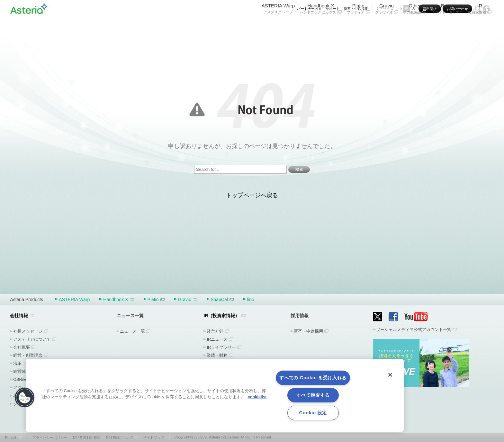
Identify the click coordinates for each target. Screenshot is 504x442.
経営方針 (215, 331)
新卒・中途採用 (356, 9)
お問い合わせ (457, 9)
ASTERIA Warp (278, 25)
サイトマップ (154, 437)
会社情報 (19, 316)
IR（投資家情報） (221, 316)
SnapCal (222, 299)
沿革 (17, 363)
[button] (25, 398)
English (11, 438)
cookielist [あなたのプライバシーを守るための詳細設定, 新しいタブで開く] (257, 397)
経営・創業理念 (28, 355)
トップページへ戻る (252, 195)
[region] (215, 395)
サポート (333, 9)
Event (447, 25)
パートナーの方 (309, 9)
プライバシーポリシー (50, 437)
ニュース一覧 (132, 331)
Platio (358, 25)
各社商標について (120, 437)
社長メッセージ (28, 331)
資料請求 (430, 9)
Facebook (393, 317)
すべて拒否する (313, 395)
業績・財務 (217, 355)
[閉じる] (390, 375)
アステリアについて (32, 339)
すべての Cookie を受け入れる (313, 378)
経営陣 (19, 371)
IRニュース (217, 339)
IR (480, 25)
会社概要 (22, 347)
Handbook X (321, 25)
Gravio (387, 25)
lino (251, 299)
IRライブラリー (221, 347)
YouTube (416, 317)
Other (415, 25)
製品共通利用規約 (86, 437)
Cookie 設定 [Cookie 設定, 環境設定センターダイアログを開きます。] (313, 413)
